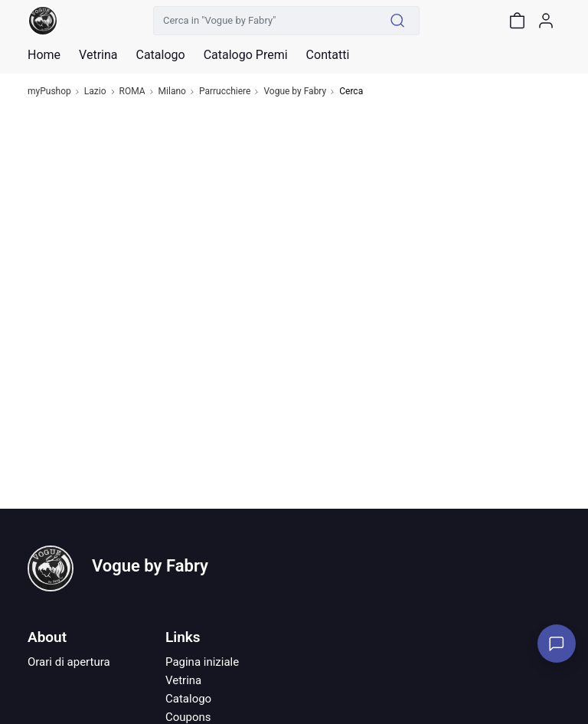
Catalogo (160, 55)
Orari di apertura (69, 662)
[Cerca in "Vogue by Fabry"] (265, 21)
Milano (172, 92)
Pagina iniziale (202, 662)
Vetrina (183, 680)
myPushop (49, 92)
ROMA (132, 92)
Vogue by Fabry (295, 92)
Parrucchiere (225, 92)
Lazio (95, 92)
